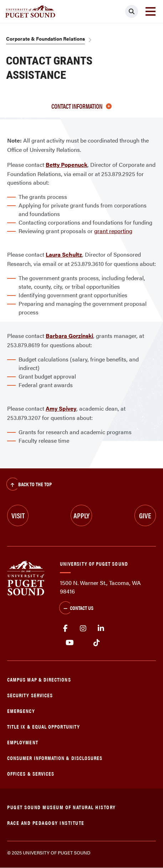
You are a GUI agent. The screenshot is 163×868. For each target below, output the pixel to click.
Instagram (83, 628)
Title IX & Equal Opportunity (44, 726)
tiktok (96, 643)
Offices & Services (31, 773)
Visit (18, 515)
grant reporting (113, 231)
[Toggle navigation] (151, 11)
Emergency (21, 711)
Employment (23, 742)
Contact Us (76, 608)
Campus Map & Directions (39, 679)
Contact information (81, 106)
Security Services (30, 695)
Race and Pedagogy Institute (46, 823)
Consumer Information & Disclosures (55, 758)
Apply (81, 515)
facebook (65, 628)
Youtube (70, 643)
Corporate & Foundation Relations (45, 38)
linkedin (101, 628)
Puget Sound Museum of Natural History (62, 807)
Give (145, 515)
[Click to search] (132, 11)
